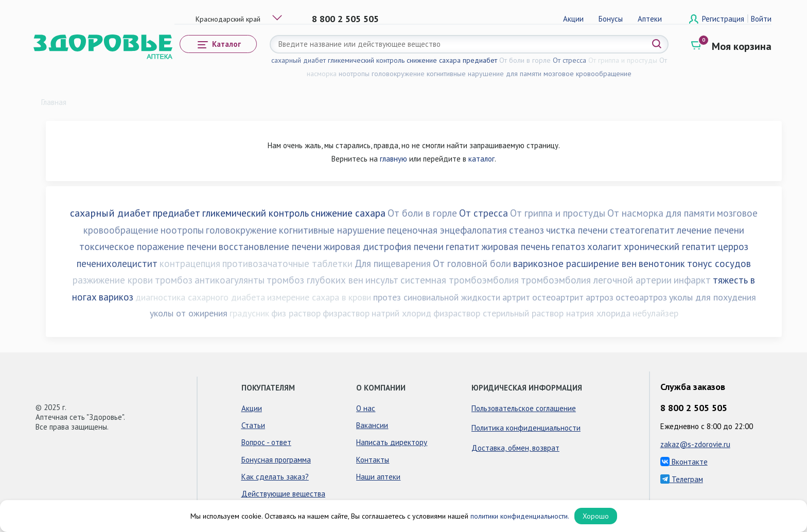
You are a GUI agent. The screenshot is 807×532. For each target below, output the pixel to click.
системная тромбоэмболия (460, 280)
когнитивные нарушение (465, 74)
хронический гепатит (670, 246)
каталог (481, 159)
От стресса (569, 60)
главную (393, 159)
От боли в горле (525, 60)
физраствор (346, 313)
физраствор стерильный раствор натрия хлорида (532, 313)
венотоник (662, 263)
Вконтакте (684, 462)
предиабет (480, 60)
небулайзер (655, 313)
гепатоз (568, 246)
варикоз (116, 297)
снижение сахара (434, 60)
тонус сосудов (719, 263)
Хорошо (596, 516)
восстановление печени (270, 246)
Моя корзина (742, 46)
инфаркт (692, 280)
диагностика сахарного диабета (200, 297)
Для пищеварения (393, 263)
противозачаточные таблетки (287, 263)
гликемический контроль (366, 60)
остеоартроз (641, 297)
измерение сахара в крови (319, 297)
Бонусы (611, 19)
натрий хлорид (401, 313)
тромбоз (174, 280)
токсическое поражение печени (148, 246)
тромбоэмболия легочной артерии (596, 280)
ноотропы (354, 74)
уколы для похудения (713, 297)
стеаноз (527, 230)
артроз (600, 297)
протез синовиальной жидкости (437, 297)
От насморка (635, 213)
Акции (573, 19)
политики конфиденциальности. (520, 516)
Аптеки (650, 19)
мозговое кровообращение (587, 74)
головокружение (398, 74)
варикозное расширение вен (575, 263)
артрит (516, 297)
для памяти (524, 74)
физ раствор (296, 313)
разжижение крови (113, 280)
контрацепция (190, 263)
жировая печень (516, 246)
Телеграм (682, 479)
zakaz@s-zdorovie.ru (695, 444)
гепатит (463, 246)
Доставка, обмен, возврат (515, 448)
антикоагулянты (230, 280)
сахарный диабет (299, 60)
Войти (761, 19)
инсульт (382, 280)
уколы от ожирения (189, 313)
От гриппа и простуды (623, 60)
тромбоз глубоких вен (315, 280)
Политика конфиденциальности (526, 428)
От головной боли (472, 263)
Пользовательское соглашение (524, 408)
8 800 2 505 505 (345, 19)
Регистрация (724, 19)
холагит (604, 246)
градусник (249, 313)
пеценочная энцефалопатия (447, 230)
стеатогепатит (642, 230)
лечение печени (710, 230)
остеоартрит (558, 297)
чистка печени (577, 230)
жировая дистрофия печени (384, 246)
